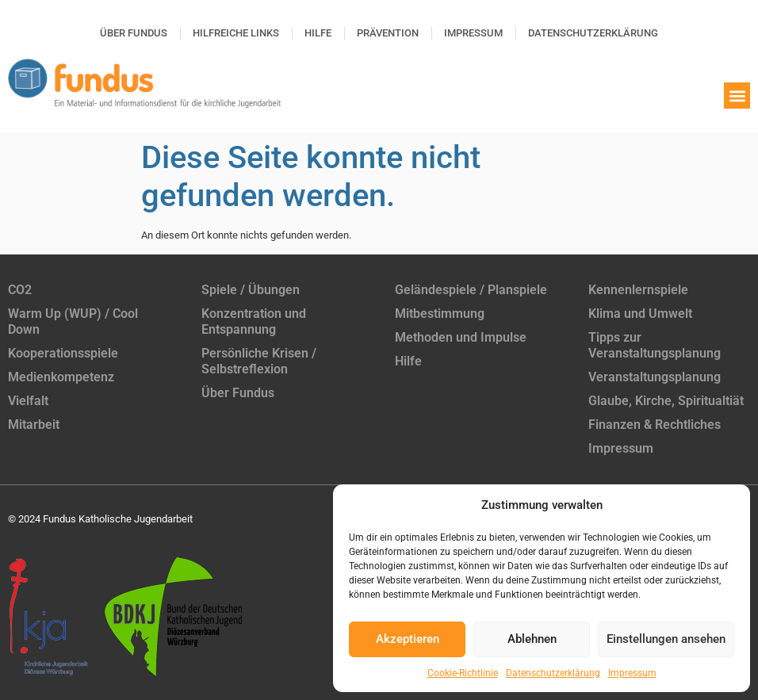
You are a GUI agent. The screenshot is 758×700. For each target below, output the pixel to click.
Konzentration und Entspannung (254, 321)
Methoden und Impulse (461, 337)
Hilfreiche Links (236, 33)
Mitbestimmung (440, 314)
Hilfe (318, 33)
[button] (737, 96)
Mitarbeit (34, 425)
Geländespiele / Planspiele (471, 290)
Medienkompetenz (61, 377)
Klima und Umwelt (640, 314)
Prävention (388, 33)
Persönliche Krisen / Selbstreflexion (259, 361)
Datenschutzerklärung (553, 673)
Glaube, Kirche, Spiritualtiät (666, 401)
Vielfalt (28, 401)
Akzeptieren (408, 639)
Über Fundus (134, 33)
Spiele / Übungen (251, 290)
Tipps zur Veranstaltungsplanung (655, 345)
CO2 (20, 290)
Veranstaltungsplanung (655, 377)
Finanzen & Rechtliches (655, 425)
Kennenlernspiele (638, 290)
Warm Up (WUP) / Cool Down (73, 321)
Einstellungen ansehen (666, 639)
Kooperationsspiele (63, 353)
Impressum (632, 673)
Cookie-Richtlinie (463, 673)
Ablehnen (532, 639)
